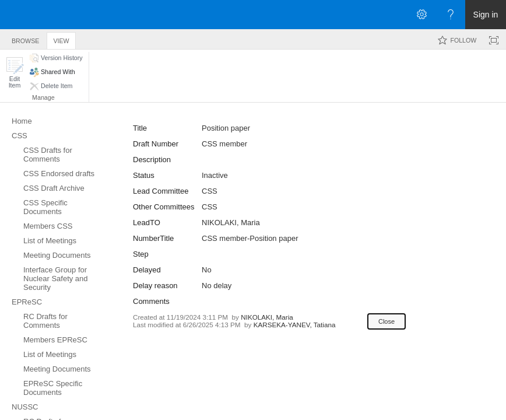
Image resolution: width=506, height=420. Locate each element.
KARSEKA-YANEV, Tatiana (295, 325)
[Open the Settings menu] (421, 15)
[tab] (25, 39)
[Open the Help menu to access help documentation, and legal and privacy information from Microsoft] (451, 15)
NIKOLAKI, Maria (231, 223)
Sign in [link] (486, 15)
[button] (15, 73)
